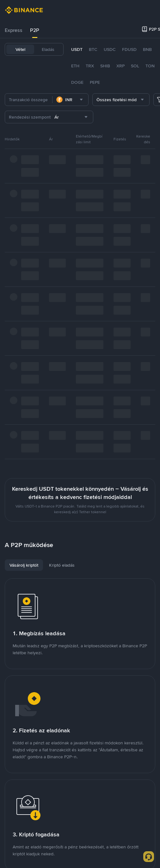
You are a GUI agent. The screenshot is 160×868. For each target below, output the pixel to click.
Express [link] (14, 30)
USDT (77, 49)
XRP (120, 66)
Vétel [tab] (20, 49)
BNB (147, 49)
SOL (135, 66)
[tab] (14, 30)
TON (150, 66)
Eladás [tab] (48, 49)
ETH (75, 66)
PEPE (95, 82)
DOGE (77, 82)
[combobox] (70, 100)
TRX (90, 66)
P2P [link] (35, 30)
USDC (110, 49)
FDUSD (129, 49)
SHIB (105, 66)
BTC (93, 49)
